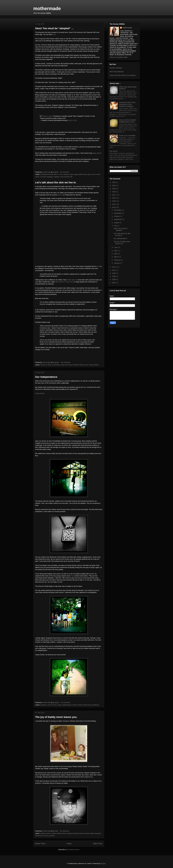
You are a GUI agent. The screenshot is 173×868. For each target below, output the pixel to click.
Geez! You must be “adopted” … (55, 28)
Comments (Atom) (73, 850)
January (117, 263)
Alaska (54, 833)
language (50, 177)
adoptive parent (46, 833)
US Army (46, 836)
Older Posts (98, 844)
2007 (114, 283)
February (118, 260)
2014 (114, 204)
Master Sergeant (95, 833)
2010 (114, 273)
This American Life (66, 177)
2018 (114, 192)
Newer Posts (40, 844)
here (54, 34)
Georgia (69, 833)
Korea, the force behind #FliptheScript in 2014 (127, 121)
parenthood (95, 705)
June (116, 247)
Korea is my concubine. (127, 135)
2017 (114, 195)
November (118, 213)
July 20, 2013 (72, 120)
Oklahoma (39, 836)
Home (69, 844)
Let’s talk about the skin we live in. (56, 182)
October (117, 216)
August (117, 223)
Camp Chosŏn (40, 393)
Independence (67, 705)
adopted (66, 174)
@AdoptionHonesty (47, 174)
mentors (80, 705)
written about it (72, 280)
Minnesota (87, 705)
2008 (114, 279)
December (118, 210)
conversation (56, 365)
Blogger (103, 863)
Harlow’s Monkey (116, 68)
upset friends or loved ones (64, 282)
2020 (114, 189)
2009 (114, 276)
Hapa (72, 576)
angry (76, 174)
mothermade (47, 8)
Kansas (82, 833)
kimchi (74, 705)
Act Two (60, 174)
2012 (114, 267)
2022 (114, 186)
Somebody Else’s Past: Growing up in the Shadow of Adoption (127, 104)
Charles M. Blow (46, 365)
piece (98, 266)
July (116, 226)
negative (56, 177)
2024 (114, 182)
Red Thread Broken (117, 72)
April (116, 254)
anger (71, 174)
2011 (114, 270)
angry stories (97, 153)
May (116, 251)
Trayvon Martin (94, 365)
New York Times (67, 365)
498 (55, 174)
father (64, 833)
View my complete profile (119, 57)
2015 (114, 201)
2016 (114, 198)
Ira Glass (43, 177)
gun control (92, 174)
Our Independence (46, 377)
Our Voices (114, 151)
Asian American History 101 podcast (123, 75)
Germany (75, 833)
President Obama (79, 365)
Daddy (59, 833)
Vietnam (52, 836)
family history (83, 174)
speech (60, 195)
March (117, 257)
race (87, 365)
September (118, 219)
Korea (87, 833)
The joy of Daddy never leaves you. (56, 717)
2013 (114, 207)
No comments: (65, 172)
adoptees (43, 705)
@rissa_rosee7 (48, 116)
